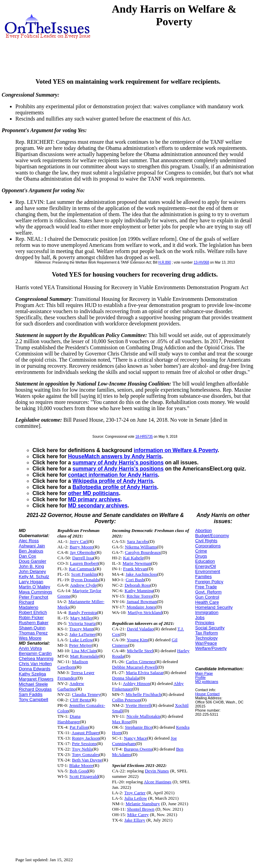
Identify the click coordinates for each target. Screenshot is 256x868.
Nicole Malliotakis (144, 716)
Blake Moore (81, 765)
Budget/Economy (212, 536)
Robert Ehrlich (33, 612)
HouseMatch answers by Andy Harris (115, 456)
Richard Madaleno (29, 605)
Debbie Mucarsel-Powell (135, 667)
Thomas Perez (33, 633)
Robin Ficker (31, 618)
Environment (208, 571)
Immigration (207, 612)
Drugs (201, 556)
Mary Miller (81, 618)
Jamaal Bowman (142, 601)
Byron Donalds (85, 580)
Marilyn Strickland (145, 612)
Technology (206, 638)
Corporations (208, 546)
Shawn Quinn (32, 628)
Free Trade (206, 587)
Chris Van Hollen (35, 664)
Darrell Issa (83, 558)
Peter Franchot (33, 597)
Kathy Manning (139, 591)
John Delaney (32, 571)
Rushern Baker (34, 623)
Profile (200, 677)
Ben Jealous (31, 551)
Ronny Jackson (86, 738)
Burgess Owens (138, 749)
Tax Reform (206, 633)
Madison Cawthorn (73, 664)
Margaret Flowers (36, 679)
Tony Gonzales (85, 754)
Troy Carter (135, 793)
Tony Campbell (33, 699)
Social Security (210, 628)
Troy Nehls (82, 749)
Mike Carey (138, 815)
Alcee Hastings (157, 782)
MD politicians (207, 682)
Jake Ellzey (135, 820)
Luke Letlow (81, 640)
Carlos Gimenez (140, 662)
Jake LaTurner (83, 634)
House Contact (207, 694)
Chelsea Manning (36, 659)
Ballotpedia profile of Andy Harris (115, 487)
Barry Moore (82, 547)
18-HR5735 (144, 437)
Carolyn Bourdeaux (143, 552)
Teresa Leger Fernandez (76, 675)
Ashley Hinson (136, 683)
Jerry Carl (79, 541)
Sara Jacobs (138, 541)
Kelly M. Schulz (34, 577)
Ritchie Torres (139, 596)
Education (205, 561)
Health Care (207, 602)
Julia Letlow (136, 798)
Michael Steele (33, 684)
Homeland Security (214, 607)
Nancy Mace (135, 738)
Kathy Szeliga (32, 674)
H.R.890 (165, 262)
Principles (205, 623)
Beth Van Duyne (87, 760)
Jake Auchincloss (141, 574)
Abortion (203, 530)
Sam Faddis (31, 694)
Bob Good (79, 771)
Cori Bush (135, 580)
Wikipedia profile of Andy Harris (113, 481)
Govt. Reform (208, 592)
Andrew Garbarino (71, 686)
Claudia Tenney (86, 694)
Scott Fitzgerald (84, 776)
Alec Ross (29, 541)
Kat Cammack (82, 569)
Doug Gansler (32, 561)
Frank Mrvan (135, 569)
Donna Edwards (35, 669)
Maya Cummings (36, 592)
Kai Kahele (133, 558)
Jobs (200, 618)
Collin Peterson (126, 700)
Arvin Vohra (30, 648)
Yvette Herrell (138, 705)
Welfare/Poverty (211, 648)
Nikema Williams (141, 547)
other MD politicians (93, 493)
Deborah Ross (138, 585)
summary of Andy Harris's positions (118, 463)
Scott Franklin (84, 574)
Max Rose (121, 722)
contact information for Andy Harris (113, 475)
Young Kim (137, 640)
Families (203, 577)
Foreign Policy (209, 582)
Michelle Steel (140, 651)
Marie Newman (137, 563)
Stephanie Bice (138, 727)
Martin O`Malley (35, 587)
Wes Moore (30, 638)
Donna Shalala (125, 678)
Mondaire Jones (141, 607)
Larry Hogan (31, 582)
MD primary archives (94, 499)
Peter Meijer (80, 645)
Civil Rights (206, 541)
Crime (201, 551)
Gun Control (207, 597)
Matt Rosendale (84, 656)
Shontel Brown (140, 809)
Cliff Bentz (80, 700)
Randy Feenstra (83, 612)
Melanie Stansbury (143, 804)
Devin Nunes (157, 771)
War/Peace (206, 643)
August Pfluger (85, 733)
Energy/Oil (206, 566)
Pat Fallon (79, 727)
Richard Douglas (35, 689)
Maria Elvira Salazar (145, 673)
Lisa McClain (84, 651)
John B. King (31, 566)
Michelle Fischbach (143, 694)
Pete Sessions (84, 744)
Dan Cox (28, 556)
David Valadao (140, 629)
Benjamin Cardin (35, 653)
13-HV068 (201, 262)
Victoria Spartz (82, 623)
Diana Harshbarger (69, 719)
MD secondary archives (98, 506)
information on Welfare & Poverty (176, 450)
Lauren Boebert (84, 563)
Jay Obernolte (83, 552)
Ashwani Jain (32, 546)
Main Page (204, 673)
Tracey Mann (82, 629)
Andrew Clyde (83, 585)
